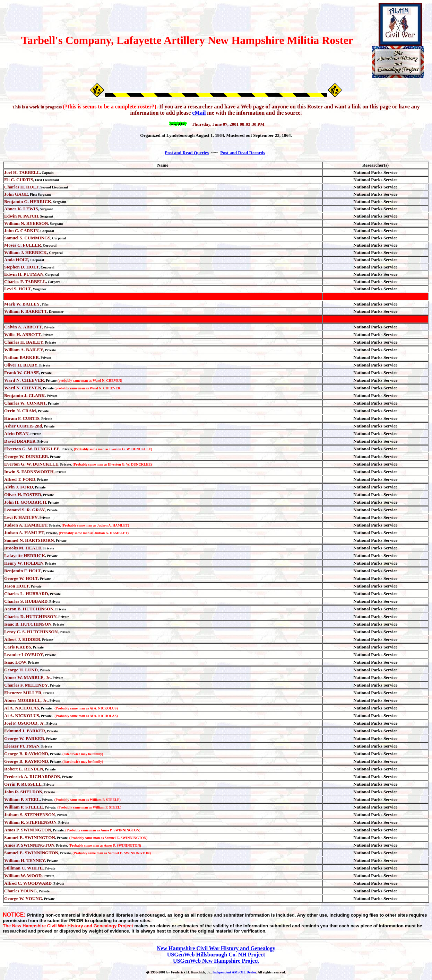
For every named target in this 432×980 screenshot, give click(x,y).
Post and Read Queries (187, 153)
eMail (199, 113)
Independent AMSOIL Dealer (234, 972)
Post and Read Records (243, 153)
